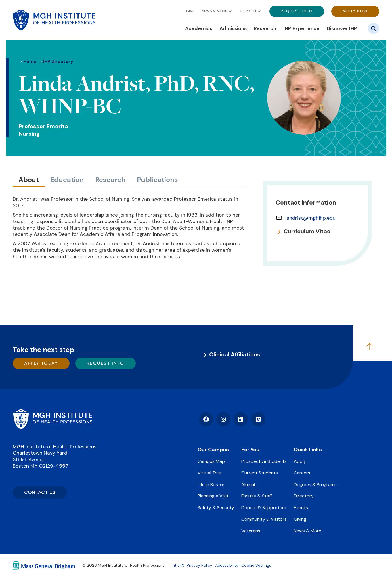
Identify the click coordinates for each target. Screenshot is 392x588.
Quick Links (308, 450)
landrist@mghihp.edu (310, 218)
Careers (302, 473)
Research (265, 28)
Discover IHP (342, 28)
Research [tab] (110, 180)
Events (301, 508)
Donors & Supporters (264, 508)
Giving (300, 519)
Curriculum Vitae (307, 231)
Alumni (248, 485)
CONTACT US (40, 492)
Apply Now (355, 11)
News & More (214, 11)
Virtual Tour (210, 473)
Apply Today (41, 363)
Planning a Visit (213, 496)
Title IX (178, 565)
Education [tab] (67, 180)
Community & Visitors (264, 519)
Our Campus (213, 450)
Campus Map (211, 461)
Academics (199, 28)
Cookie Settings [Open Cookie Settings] (256, 565)
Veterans (251, 531)
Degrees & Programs (315, 485)
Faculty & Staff (257, 496)
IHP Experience (301, 28)
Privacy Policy (200, 565)
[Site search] (374, 28)
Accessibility (227, 565)
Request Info (297, 11)
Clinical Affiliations (235, 354)
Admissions (233, 28)
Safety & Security (216, 508)
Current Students (260, 473)
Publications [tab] (157, 180)
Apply (300, 461)
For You (248, 11)
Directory (304, 496)
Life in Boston (211, 485)
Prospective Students (264, 461)
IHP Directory (58, 61)
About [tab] (29, 180)
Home (30, 61)
